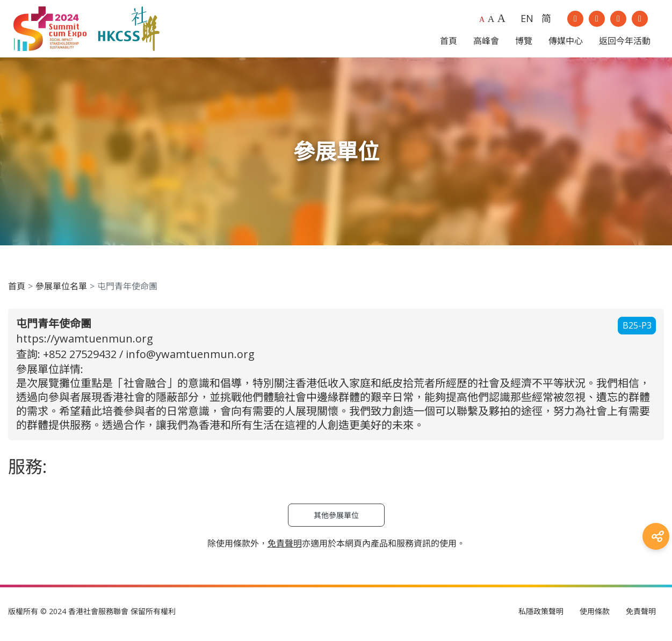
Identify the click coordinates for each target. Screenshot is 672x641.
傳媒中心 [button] (566, 43)
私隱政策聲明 (541, 617)
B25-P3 (637, 331)
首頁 (17, 292)
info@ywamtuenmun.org (190, 359)
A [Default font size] (482, 22)
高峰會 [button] (486, 43)
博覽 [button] (524, 43)
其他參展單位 (336, 521)
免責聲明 (641, 617)
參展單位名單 (61, 292)
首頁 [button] (449, 43)
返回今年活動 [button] (625, 43)
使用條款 (595, 617)
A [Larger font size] (491, 21)
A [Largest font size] (501, 21)
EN (527, 21)
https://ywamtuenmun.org (85, 344)
